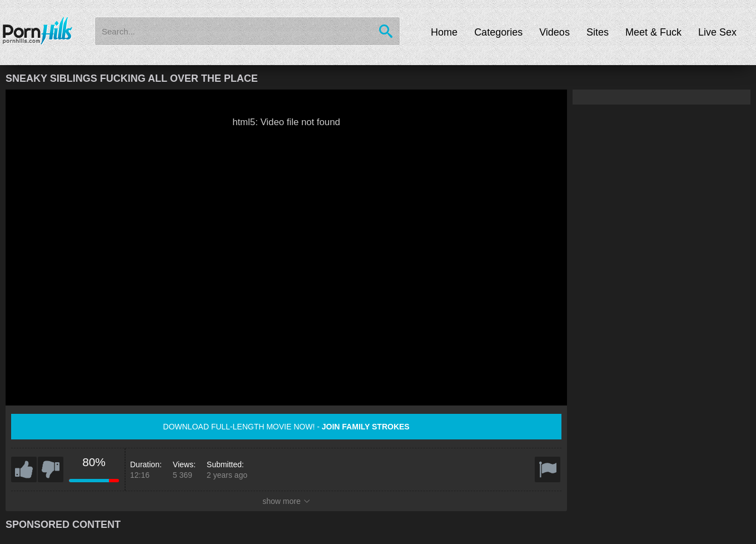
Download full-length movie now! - (286, 427)
